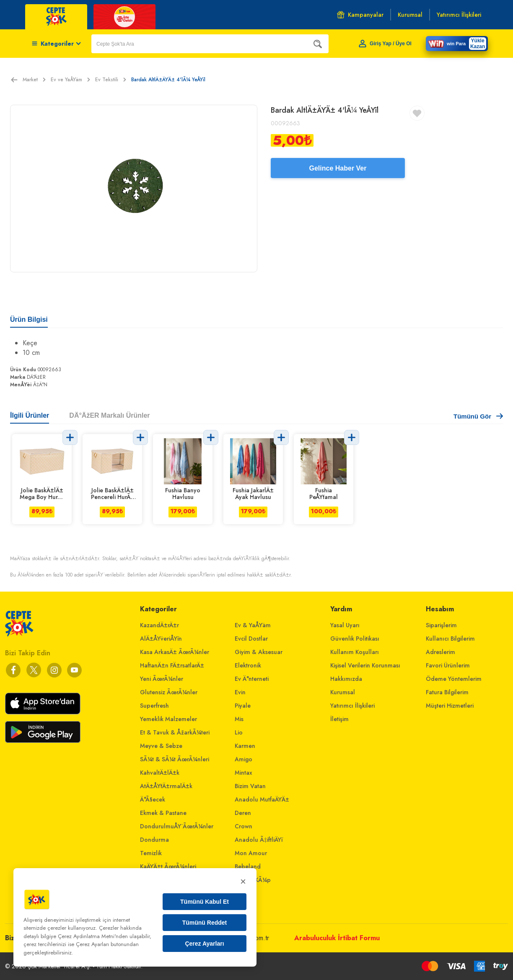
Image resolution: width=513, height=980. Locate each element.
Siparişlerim (441, 625)
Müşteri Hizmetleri (450, 706)
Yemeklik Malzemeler (168, 719)
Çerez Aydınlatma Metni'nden (93, 936)
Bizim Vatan (250, 786)
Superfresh (154, 706)
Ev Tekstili (111, 80)
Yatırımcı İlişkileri (352, 706)
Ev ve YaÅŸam (70, 80)
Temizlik (151, 853)
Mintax (244, 773)
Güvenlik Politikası (355, 639)
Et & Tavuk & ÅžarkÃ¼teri (175, 732)
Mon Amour (251, 853)
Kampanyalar (360, 15)
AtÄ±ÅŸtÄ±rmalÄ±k (166, 786)
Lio (239, 732)
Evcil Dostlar (251, 639)
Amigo (244, 759)
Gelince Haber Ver (338, 168)
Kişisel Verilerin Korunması (365, 665)
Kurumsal (343, 692)
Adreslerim (440, 652)
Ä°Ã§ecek (153, 799)
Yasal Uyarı (345, 625)
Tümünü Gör (478, 416)
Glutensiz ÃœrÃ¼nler (169, 692)
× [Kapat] (243, 881)
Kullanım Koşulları (355, 652)
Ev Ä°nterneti (252, 679)
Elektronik (248, 665)
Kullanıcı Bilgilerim (450, 639)
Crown (244, 826)
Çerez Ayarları (204, 944)
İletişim (339, 719)
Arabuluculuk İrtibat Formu (337, 938)
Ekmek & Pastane (163, 813)
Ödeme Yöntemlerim (454, 679)
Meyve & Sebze (161, 746)
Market (34, 80)
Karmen (245, 746)
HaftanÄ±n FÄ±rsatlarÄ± (172, 665)
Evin (240, 692)
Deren (243, 813)
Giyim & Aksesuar (259, 652)
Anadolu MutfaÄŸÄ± (262, 799)
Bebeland (248, 866)
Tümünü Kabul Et (205, 902)
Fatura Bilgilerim (447, 692)
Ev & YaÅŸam (253, 625)
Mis (239, 719)
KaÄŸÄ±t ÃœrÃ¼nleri (168, 866)
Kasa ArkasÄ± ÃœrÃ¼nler (175, 652)
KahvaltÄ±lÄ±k (160, 773)
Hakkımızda (346, 679)
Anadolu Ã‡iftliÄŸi (259, 840)
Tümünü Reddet (205, 923)
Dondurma (154, 840)
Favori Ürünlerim (448, 665)
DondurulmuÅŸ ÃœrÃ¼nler (177, 826)
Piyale (243, 706)
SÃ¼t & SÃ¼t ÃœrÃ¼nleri (175, 759)
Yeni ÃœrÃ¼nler (162, 679)
